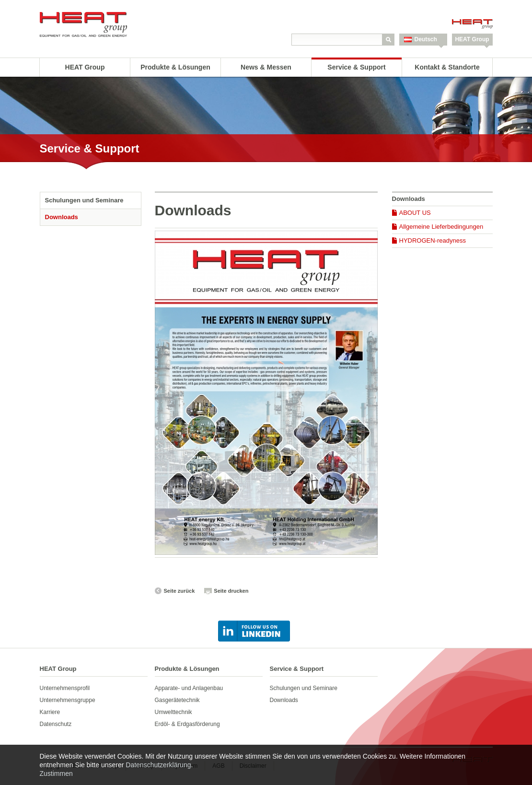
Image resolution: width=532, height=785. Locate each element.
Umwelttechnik (173, 712)
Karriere (50, 712)
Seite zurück (179, 591)
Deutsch (426, 39)
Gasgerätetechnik (177, 700)
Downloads (62, 217)
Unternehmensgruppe (68, 700)
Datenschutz (56, 724)
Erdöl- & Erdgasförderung (187, 724)
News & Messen (266, 67)
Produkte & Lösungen (175, 67)
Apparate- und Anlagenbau (189, 688)
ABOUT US (415, 213)
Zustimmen (56, 773)
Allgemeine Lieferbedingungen (441, 227)
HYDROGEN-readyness (433, 240)
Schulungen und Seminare (84, 200)
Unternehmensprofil (65, 688)
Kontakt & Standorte (447, 67)
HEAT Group (472, 39)
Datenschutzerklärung (158, 765)
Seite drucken (231, 591)
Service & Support (356, 67)
